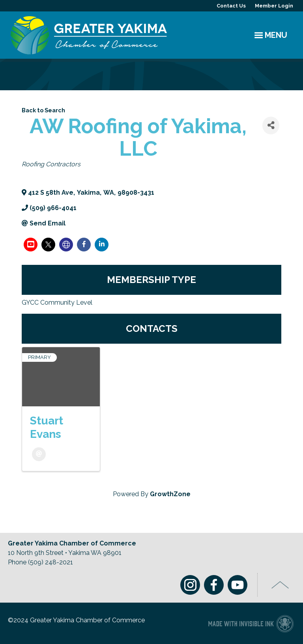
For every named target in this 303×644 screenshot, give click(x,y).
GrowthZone (170, 494)
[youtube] (31, 245)
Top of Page (280, 585)
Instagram (190, 585)
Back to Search (43, 110)
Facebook (214, 585)
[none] (66, 245)
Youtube (238, 585)
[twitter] (48, 245)
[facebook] (84, 245)
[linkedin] (102, 245)
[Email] (39, 454)
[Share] (271, 126)
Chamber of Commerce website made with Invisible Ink (251, 623)
